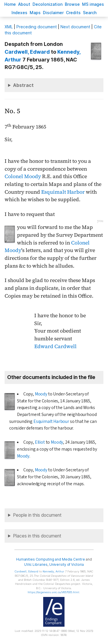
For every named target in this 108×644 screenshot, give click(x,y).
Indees (19, 13)
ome (10, 4)
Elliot (40, 442)
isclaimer (53, 13)
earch (90, 13)
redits (73, 13)
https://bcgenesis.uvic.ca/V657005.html (53, 592)
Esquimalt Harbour (51, 421)
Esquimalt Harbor (63, 192)
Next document (75, 27)
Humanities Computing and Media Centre (51, 559)
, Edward (27, 52)
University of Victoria (67, 564)
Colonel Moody (23, 176)
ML (9, 27)
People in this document (37, 515)
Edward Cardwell (55, 346)
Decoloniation (48, 4)
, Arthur (53, 571)
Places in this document (37, 536)
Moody (41, 394)
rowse (72, 4)
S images (93, 4)
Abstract (23, 85)
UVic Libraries (36, 564)
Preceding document (37, 27)
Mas (35, 13)
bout (24, 4)
